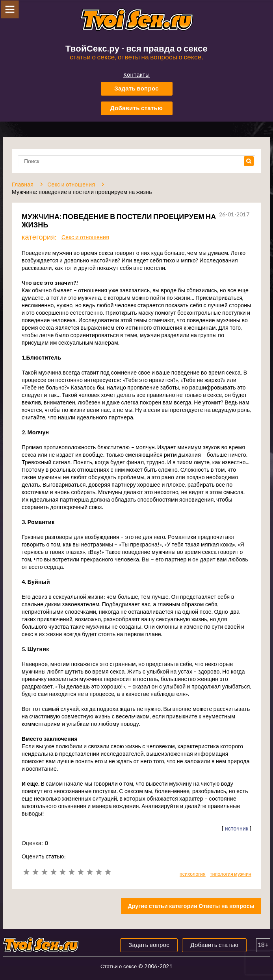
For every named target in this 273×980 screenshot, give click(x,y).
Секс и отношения (85, 237)
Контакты (136, 74)
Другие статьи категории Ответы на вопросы (191, 906)
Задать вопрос (136, 88)
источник (237, 828)
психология (193, 874)
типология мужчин (231, 874)
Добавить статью (136, 108)
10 (108, 872)
